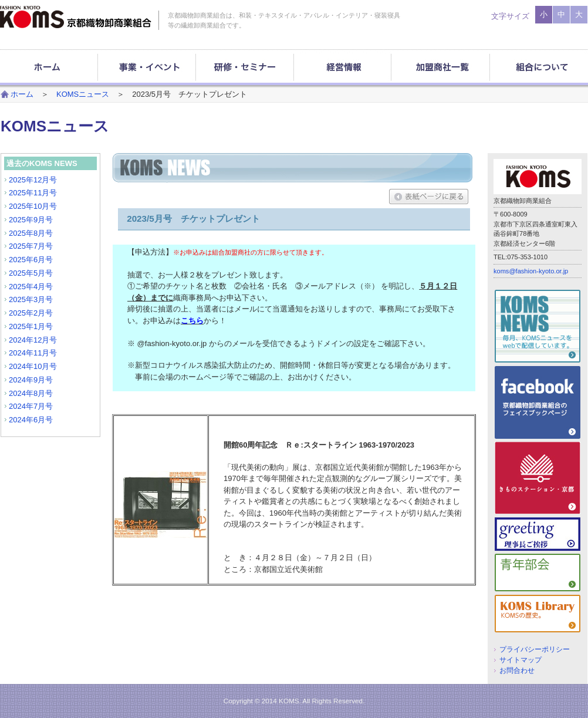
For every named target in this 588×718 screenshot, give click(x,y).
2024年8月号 (31, 393)
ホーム (22, 94)
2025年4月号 (31, 287)
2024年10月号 (33, 366)
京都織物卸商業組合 (76, 17)
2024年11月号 (33, 353)
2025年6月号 (31, 260)
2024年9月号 (31, 380)
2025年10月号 (33, 206)
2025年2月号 (31, 313)
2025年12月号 (33, 180)
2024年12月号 (33, 340)
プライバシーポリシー (535, 649)
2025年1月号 (31, 326)
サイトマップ (521, 660)
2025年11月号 (33, 193)
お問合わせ (517, 670)
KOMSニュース (83, 94)
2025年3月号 (31, 299)
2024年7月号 (31, 406)
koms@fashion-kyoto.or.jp (531, 271)
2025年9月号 (31, 220)
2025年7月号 (31, 246)
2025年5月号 (31, 273)
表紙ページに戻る (429, 197)
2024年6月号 (31, 420)
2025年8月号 (31, 233)
